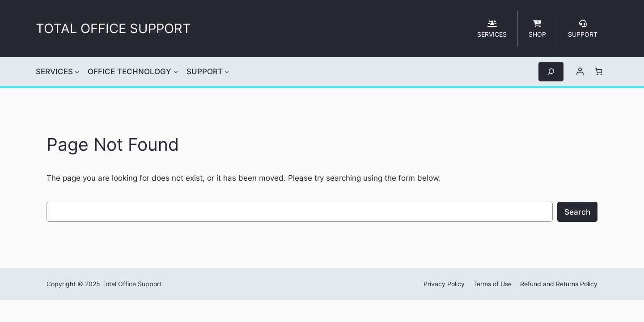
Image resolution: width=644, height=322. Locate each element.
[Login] (580, 72)
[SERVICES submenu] (77, 72)
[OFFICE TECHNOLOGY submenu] (176, 72)
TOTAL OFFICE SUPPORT (113, 28)
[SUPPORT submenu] (227, 72)
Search (577, 212)
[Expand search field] (551, 71)
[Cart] (599, 72)
